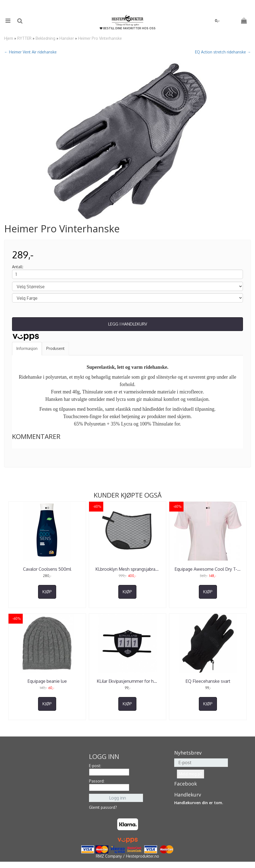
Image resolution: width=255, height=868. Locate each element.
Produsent (55, 348)
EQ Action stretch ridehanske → (223, 52)
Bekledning (45, 38)
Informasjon (27, 348)
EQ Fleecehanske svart (208, 681)
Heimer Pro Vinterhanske (100, 38)
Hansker (67, 38)
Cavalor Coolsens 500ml (47, 569)
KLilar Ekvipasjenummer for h (127, 681)
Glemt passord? (103, 807)
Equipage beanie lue (47, 681)
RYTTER (24, 38)
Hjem (9, 38)
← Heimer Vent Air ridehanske (30, 52)
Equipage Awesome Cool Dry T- (208, 569)
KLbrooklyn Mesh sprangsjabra (127, 569)
